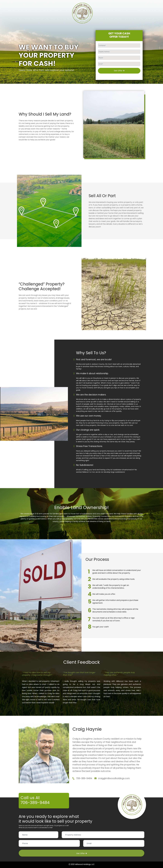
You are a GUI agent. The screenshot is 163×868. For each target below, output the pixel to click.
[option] (41, 687)
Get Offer (119, 71)
